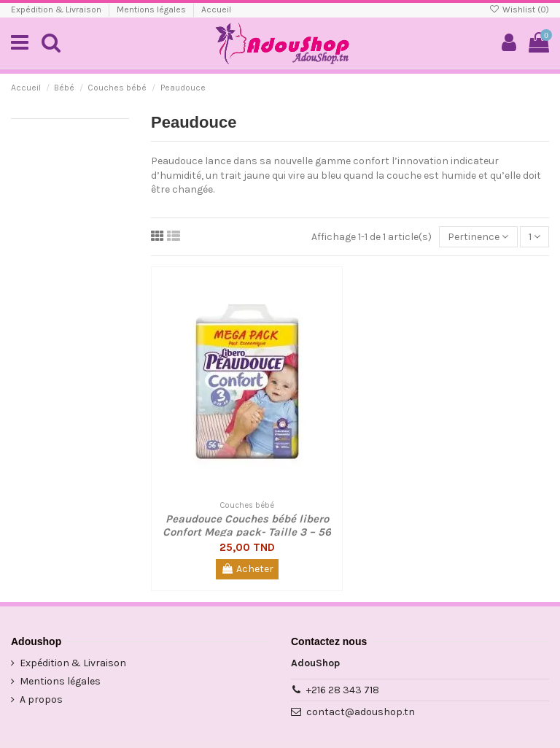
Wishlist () (519, 9)
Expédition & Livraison (57, 9)
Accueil (216, 9)
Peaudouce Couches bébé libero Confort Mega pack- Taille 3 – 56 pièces (247, 532)
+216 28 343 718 (343, 690)
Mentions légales (152, 9)
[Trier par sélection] (478, 237)
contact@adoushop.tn (361, 712)
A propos (41, 699)
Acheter (247, 569)
